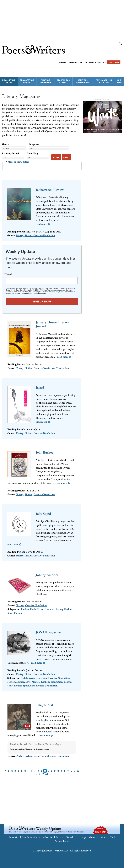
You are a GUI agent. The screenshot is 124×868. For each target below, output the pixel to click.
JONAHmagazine (48, 632)
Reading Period (10, 153)
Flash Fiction (37, 609)
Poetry (20, 235)
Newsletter (76, 62)
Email (9, 274)
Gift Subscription (31, 837)
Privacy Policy (62, 841)
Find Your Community (46, 81)
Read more (41, 224)
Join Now (119, 81)
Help (83, 837)
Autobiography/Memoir (34, 678)
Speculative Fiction (33, 686)
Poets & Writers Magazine (104, 81)
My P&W (90, 62)
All (47, 774)
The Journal (44, 705)
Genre (5, 144)
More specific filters (18, 162)
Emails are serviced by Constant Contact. (31, 294)
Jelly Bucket (44, 452)
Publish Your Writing (9, 81)
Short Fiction (15, 613)
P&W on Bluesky (115, 70)
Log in (101, 62)
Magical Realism (41, 682)
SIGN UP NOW (42, 302)
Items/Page (33, 153)
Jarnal (40, 387)
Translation (63, 368)
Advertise (48, 837)
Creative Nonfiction (44, 235)
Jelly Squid (43, 514)
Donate (62, 62)
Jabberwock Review (50, 190)
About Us (93, 837)
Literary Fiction (63, 609)
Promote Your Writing (27, 81)
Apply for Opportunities (83, 81)
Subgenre (34, 144)
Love (28, 682)
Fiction (28, 235)
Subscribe (114, 62)
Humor (49, 609)
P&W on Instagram (120, 70)
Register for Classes (63, 81)
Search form (120, 43)
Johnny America (47, 575)
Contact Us (107, 837)
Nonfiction (57, 682)
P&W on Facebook (110, 70)
